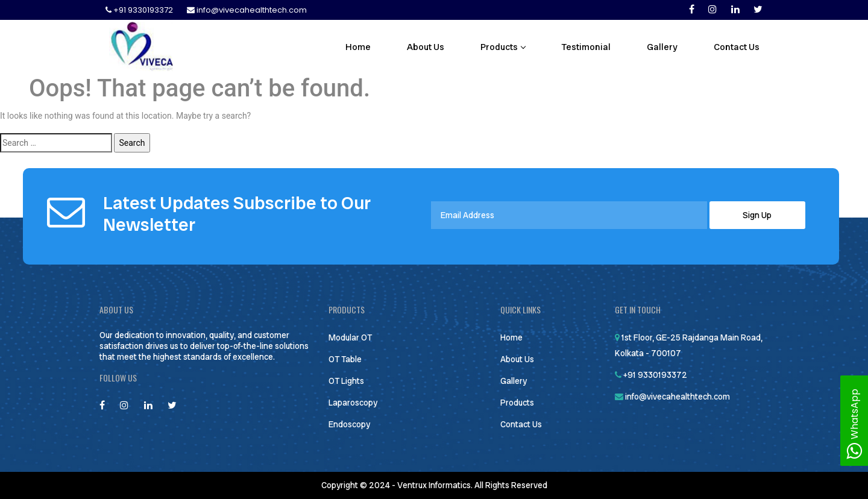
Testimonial (586, 47)
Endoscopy (349, 424)
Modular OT (350, 337)
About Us (426, 47)
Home (358, 47)
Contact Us (737, 47)
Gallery (662, 47)
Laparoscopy (353, 403)
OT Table (345, 359)
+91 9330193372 (140, 10)
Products (503, 47)
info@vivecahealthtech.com (247, 10)
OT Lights (346, 381)
